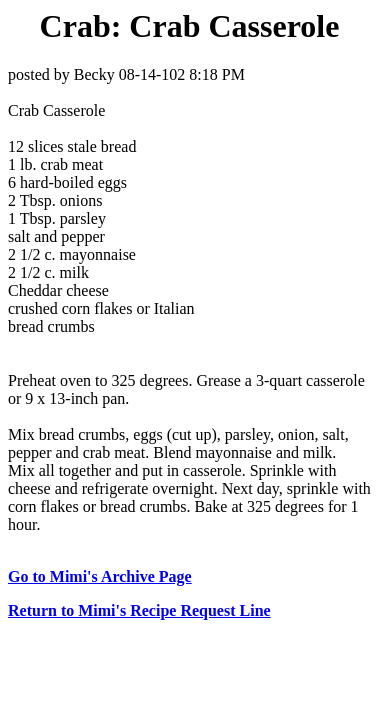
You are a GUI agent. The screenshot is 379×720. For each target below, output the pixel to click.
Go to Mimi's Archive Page (100, 576)
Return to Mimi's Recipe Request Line (139, 610)
